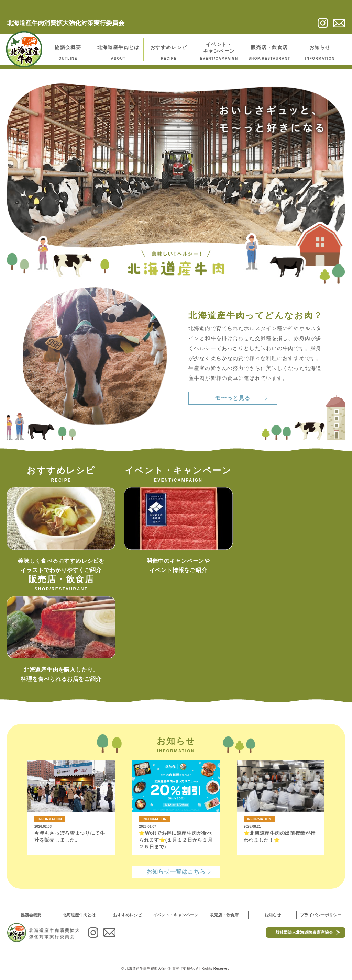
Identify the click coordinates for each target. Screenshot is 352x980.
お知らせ (273, 915)
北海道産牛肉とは (79, 915)
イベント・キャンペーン (176, 915)
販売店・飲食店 (224, 915)
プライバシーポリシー (321, 915)
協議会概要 (31, 915)
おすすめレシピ (128, 915)
